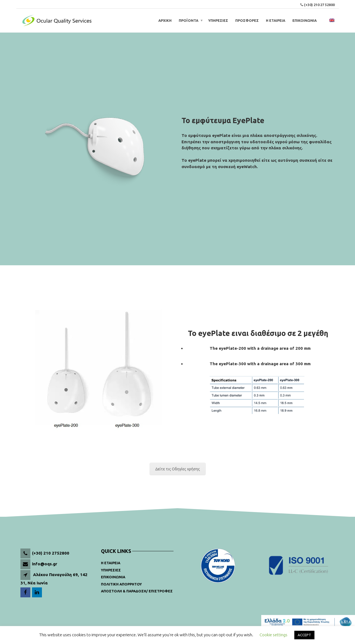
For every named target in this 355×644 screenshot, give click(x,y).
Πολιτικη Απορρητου (121, 584)
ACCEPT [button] (304, 635)
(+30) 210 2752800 (51, 553)
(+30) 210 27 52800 (319, 5)
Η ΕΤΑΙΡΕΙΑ (276, 20)
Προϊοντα (189, 20)
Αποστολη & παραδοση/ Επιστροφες (137, 591)
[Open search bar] (324, 21)
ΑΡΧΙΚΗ (165, 20)
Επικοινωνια (113, 577)
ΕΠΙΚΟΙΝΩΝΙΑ (305, 20)
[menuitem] (332, 21)
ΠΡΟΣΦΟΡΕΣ (247, 20)
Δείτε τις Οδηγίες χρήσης (178, 469)
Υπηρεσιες (111, 570)
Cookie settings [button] (273, 635)
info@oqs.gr (45, 564)
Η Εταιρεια (111, 563)
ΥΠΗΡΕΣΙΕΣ (218, 20)
